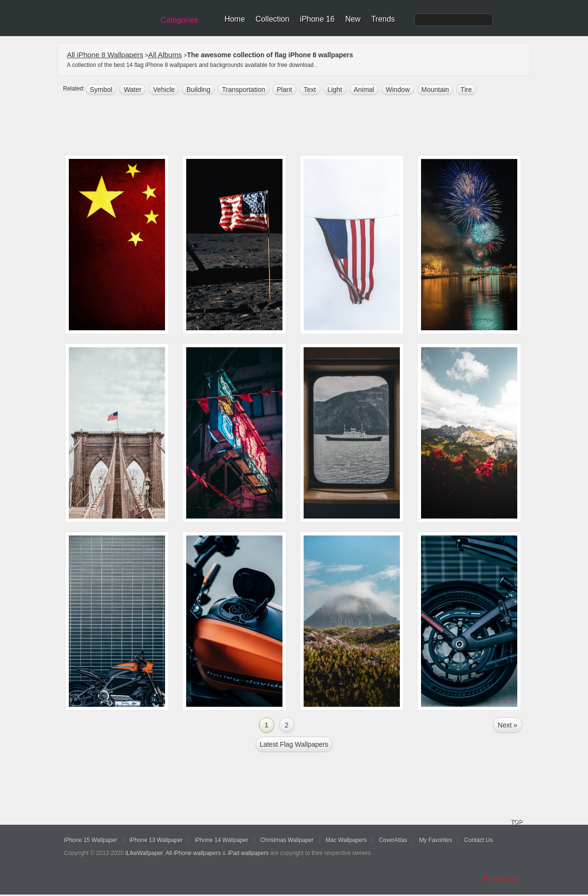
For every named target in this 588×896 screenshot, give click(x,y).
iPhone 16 (317, 19)
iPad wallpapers (249, 853)
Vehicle (164, 90)
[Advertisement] (300, 126)
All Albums (165, 55)
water (133, 90)
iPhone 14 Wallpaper (222, 840)
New (353, 19)
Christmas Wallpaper (287, 840)
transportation (243, 90)
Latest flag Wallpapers (294, 744)
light (335, 90)
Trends (383, 19)
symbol (101, 90)
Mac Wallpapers (346, 840)
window (398, 90)
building (198, 90)
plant (284, 90)
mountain (435, 90)
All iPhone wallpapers (193, 853)
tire (466, 90)
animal (364, 90)
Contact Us (479, 840)
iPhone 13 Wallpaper (156, 840)
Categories (179, 20)
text (310, 90)
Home (235, 19)
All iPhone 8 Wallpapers (105, 55)
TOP (516, 822)
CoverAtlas (393, 840)
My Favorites (436, 840)
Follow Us (501, 878)
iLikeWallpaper (144, 853)
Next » (508, 725)
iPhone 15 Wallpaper (91, 840)
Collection (272, 19)
